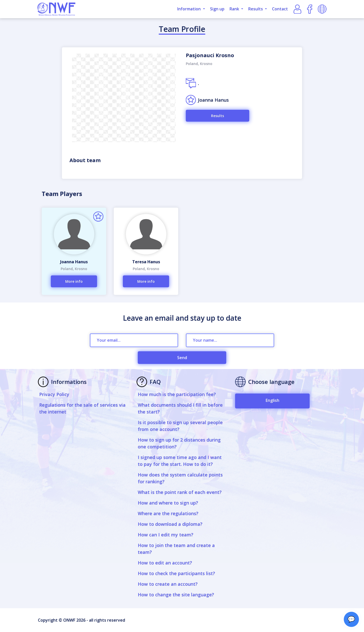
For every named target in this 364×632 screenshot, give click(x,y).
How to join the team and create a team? (176, 549)
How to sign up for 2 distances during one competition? (179, 443)
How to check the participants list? (176, 573)
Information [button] (189, 9)
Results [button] (256, 9)
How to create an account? (168, 584)
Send (182, 358)
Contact (280, 9)
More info (74, 281)
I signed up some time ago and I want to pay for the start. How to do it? (180, 461)
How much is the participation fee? (177, 394)
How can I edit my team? (166, 535)
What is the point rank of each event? (180, 492)
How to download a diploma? (170, 524)
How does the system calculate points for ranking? (180, 478)
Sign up (217, 9)
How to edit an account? (165, 563)
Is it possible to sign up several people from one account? (180, 426)
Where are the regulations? (168, 513)
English (272, 400)
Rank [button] (235, 9)
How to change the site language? (176, 595)
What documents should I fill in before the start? (180, 408)
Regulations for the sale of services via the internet (82, 408)
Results (218, 116)
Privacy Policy (54, 394)
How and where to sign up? (168, 503)
